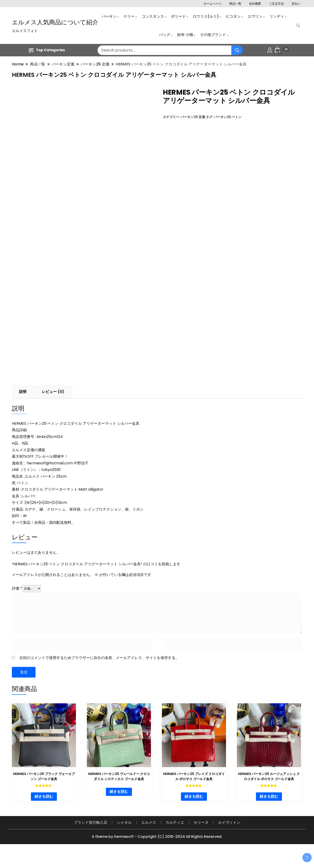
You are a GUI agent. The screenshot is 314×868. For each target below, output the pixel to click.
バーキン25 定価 (193, 117)
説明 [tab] (23, 409)
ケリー (129, 16)
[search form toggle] (298, 26)
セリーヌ (201, 839)
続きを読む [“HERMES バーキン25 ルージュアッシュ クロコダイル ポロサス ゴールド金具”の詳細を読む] (269, 813)
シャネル (124, 839)
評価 (17, 606)
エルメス (149, 839)
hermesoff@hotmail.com (50, 480)
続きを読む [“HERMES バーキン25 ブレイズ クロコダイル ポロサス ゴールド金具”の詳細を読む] (194, 813)
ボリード (178, 16)
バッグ (165, 35)
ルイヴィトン (229, 839)
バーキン (109, 16)
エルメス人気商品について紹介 (55, 22)
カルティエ (175, 839)
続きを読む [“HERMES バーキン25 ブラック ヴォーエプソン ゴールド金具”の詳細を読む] (44, 813)
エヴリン (255, 16)
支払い (296, 4)
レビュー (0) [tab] (53, 409)
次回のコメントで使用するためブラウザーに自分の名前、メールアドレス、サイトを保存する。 (99, 675)
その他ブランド (213, 35)
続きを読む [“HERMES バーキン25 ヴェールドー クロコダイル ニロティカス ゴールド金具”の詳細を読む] (119, 809)
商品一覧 (235, 4)
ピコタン (233, 16)
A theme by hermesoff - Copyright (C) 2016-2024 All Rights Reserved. (157, 854)
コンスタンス (153, 16)
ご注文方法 (276, 4)
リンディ (277, 16)
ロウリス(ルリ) (206, 16)
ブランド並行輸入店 (91, 839)
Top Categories (47, 50)
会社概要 (255, 4)
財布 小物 (185, 35)
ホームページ (213, 4)
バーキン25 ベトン (228, 117)
